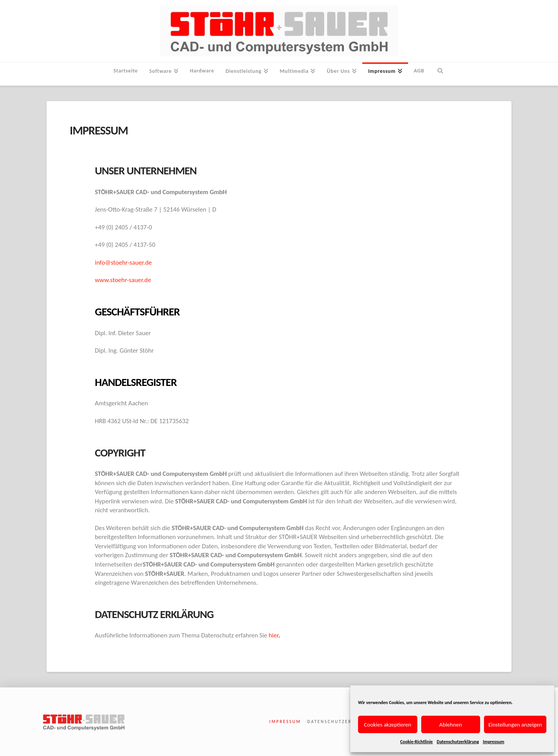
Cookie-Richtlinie (417, 742)
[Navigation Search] (440, 74)
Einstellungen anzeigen (515, 725)
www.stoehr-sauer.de (123, 280)
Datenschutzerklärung (458, 742)
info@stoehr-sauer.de (123, 263)
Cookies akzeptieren (387, 725)
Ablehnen (451, 725)
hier (273, 635)
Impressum (493, 742)
